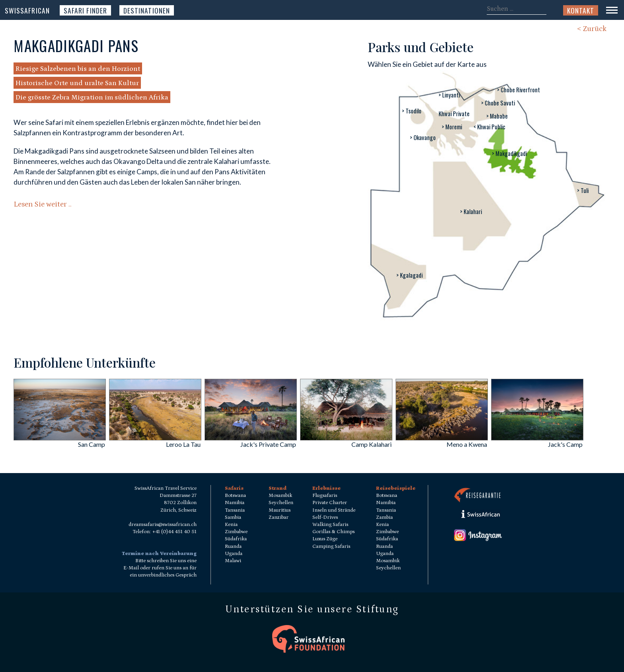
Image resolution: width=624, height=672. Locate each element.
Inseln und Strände (334, 510)
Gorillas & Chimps (333, 532)
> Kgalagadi (409, 275)
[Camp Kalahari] (346, 438)
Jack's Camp (565, 444)
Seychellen (281, 503)
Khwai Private (454, 114)
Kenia (231, 525)
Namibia (235, 503)
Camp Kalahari (371, 444)
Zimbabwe (236, 532)
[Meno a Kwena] (442, 438)
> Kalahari (471, 211)
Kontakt (581, 10)
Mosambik (280, 496)
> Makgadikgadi (509, 153)
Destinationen (147, 10)
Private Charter (330, 503)
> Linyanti (449, 95)
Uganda (234, 554)
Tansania (235, 510)
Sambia (233, 517)
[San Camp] (60, 438)
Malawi (233, 561)
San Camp (92, 444)
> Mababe (497, 116)
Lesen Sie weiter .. (43, 204)
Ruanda (233, 546)
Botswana (235, 496)
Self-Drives (325, 517)
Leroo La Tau (183, 444)
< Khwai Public (489, 127)
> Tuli (583, 190)
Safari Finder (85, 10)
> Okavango (423, 137)
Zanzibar (279, 517)
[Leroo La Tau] (155, 438)
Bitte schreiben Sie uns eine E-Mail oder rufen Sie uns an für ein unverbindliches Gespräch (160, 568)
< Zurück (592, 29)
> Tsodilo (412, 111)
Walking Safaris (330, 525)
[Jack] (251, 438)
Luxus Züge (325, 539)
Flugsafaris (325, 496)
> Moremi (452, 127)
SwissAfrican (27, 10)
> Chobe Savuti (498, 103)
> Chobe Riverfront (519, 90)
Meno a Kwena (467, 444)
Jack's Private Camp (268, 444)
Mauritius (280, 510)
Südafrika (236, 539)
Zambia (384, 517)
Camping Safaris (331, 546)
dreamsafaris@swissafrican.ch (163, 525)
